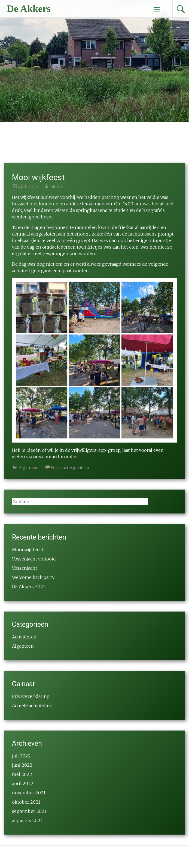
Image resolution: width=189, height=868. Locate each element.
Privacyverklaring (31, 696)
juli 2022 (21, 756)
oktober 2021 (26, 802)
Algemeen (29, 468)
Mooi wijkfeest (38, 177)
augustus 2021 (27, 820)
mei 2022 (22, 774)
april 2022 (23, 784)
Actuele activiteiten (32, 706)
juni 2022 (22, 765)
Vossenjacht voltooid (34, 559)
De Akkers (29, 9)
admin (56, 187)
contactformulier (60, 457)
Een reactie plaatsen (70, 468)
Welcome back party (33, 577)
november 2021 (29, 793)
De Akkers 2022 (29, 587)
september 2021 (29, 811)
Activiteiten (24, 637)
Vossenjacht (25, 568)
